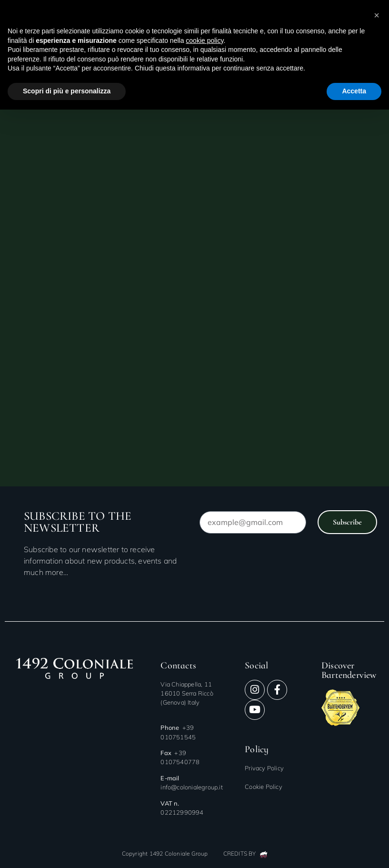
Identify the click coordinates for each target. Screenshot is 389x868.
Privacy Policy (264, 768)
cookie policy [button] (204, 40)
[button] (377, 15)
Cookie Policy (264, 787)
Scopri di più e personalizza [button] (67, 91)
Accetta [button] (354, 91)
